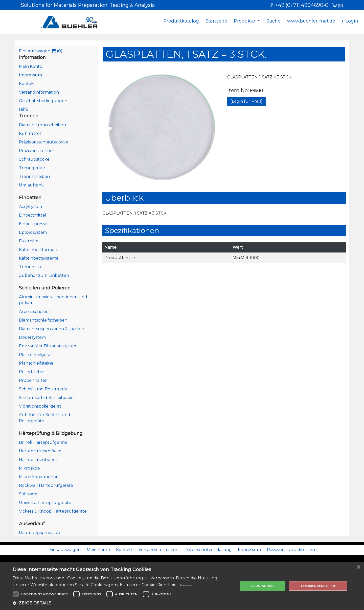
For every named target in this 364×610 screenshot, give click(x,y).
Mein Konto (31, 66)
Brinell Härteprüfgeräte (43, 442)
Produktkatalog (181, 21)
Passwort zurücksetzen (291, 550)
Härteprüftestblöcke (40, 451)
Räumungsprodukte (40, 533)
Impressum (30, 75)
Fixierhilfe (29, 241)
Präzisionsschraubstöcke (44, 142)
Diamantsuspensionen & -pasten (52, 329)
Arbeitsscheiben (35, 312)
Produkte (245, 21)
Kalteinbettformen (38, 250)
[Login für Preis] (246, 101)
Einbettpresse (33, 224)
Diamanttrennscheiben (42, 125)
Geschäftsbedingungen (43, 101)
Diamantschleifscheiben (43, 320)
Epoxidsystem (33, 232)
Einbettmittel (33, 215)
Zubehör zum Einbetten (44, 275)
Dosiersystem (32, 337)
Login (351, 21)
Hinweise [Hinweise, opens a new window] (185, 585)
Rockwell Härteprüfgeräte (46, 485)
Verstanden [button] (262, 586)
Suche (274, 21)
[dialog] (182, 586)
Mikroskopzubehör (38, 477)
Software (28, 494)
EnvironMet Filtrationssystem (48, 346)
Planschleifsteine (36, 363)
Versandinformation (39, 92)
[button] (122, 603)
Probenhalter (33, 380)
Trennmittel (31, 267)
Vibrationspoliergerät (40, 406)
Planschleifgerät (36, 355)
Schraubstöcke (34, 159)
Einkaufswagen (41, 51)
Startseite (216, 21)
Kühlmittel (30, 133)
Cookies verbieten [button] (318, 586)
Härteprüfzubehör (38, 460)
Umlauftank (31, 185)
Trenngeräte (32, 168)
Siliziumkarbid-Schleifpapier (47, 398)
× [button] (358, 567)
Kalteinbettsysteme (39, 258)
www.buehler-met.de (311, 21)
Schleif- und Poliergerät (43, 389)
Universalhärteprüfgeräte (45, 503)
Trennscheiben (34, 176)
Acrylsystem (31, 207)
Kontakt (27, 84)
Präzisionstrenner (37, 151)
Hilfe (24, 109)
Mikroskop (29, 468)
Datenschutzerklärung (208, 550)
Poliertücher (32, 372)
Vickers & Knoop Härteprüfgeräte (53, 511)
